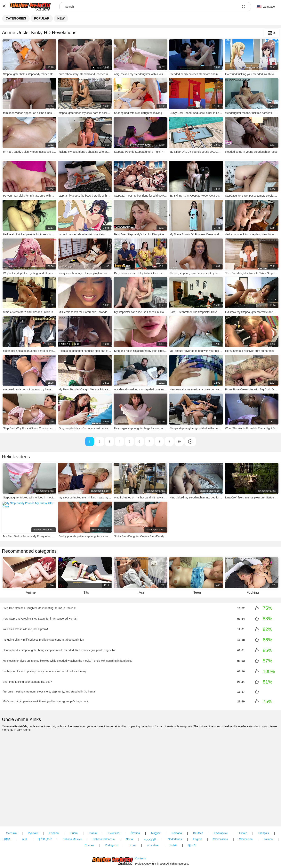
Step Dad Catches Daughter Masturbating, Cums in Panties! (39, 608)
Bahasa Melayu (72, 817)
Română (177, 811)
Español (54, 811)
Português (111, 823)
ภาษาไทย (153, 823)
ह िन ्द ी (45, 817)
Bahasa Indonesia (104, 817)
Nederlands (175, 817)
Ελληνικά (114, 811)
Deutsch (198, 811)
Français (264, 811)
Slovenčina (246, 817)
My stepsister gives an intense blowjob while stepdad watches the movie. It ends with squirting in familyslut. (68, 661)
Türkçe (243, 811)
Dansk (93, 811)
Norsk (129, 817)
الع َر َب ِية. (150, 817)
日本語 (6, 817)
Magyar (156, 811)
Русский (33, 811)
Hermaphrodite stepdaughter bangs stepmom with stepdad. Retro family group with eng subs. (59, 650)
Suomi (74, 811)
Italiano (268, 817)
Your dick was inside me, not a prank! (25, 629)
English (197, 817)
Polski (173, 823)
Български (221, 811)
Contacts (140, 847)
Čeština (135, 811)
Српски (89, 823)
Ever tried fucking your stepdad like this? (27, 682)
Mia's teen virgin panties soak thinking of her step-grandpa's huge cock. (46, 701)
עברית (132, 823)
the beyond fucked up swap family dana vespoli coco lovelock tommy (44, 671)
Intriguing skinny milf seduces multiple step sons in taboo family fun (43, 640)
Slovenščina (221, 817)
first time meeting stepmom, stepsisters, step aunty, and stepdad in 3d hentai (49, 691)
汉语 (25, 817)
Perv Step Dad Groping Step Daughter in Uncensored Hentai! (40, 619)
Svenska (12, 811)
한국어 (192, 823)
